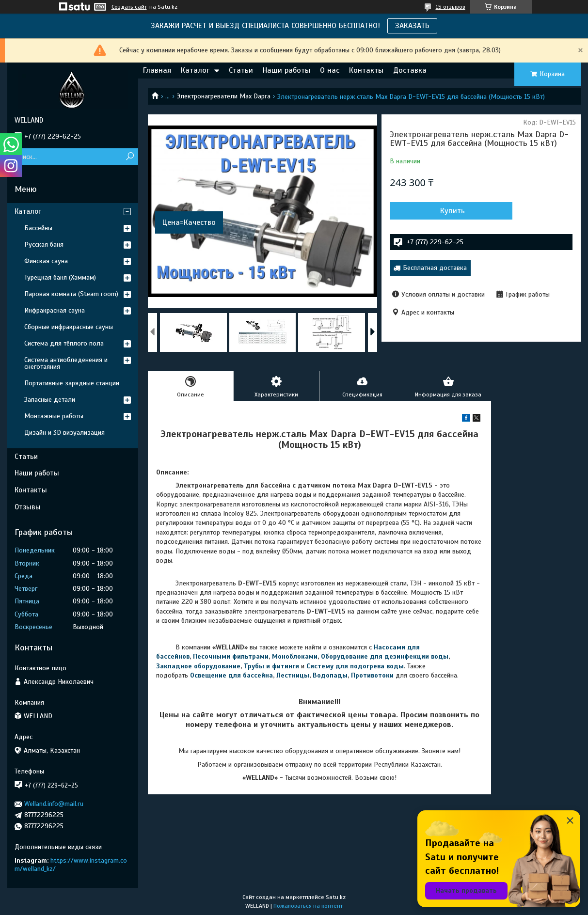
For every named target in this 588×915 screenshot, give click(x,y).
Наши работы (286, 70)
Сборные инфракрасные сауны (69, 327)
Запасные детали (50, 400)
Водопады (330, 675)
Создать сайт (129, 7)
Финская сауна (46, 261)
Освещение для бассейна (231, 675)
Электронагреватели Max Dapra (224, 96)
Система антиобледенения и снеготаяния (66, 363)
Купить (442, 211)
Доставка (410, 70)
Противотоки (372, 675)
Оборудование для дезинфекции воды (385, 656)
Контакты (366, 70)
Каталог (195, 70)
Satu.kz (336, 897)
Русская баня (44, 245)
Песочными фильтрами (231, 656)
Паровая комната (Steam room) (71, 294)
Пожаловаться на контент (308, 906)
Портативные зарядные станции (72, 383)
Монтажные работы (54, 416)
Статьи (241, 70)
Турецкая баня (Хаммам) (60, 277)
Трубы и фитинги (271, 666)
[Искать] (130, 157)
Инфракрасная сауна (55, 310)
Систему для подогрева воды (355, 666)
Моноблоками (295, 656)
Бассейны (38, 228)
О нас (330, 70)
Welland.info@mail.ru (54, 804)
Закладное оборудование (198, 666)
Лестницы (293, 675)
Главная (157, 70)
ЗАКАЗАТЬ (412, 26)
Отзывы (28, 507)
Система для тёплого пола (64, 343)
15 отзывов (451, 7)
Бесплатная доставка (435, 268)
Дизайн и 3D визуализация (64, 433)
